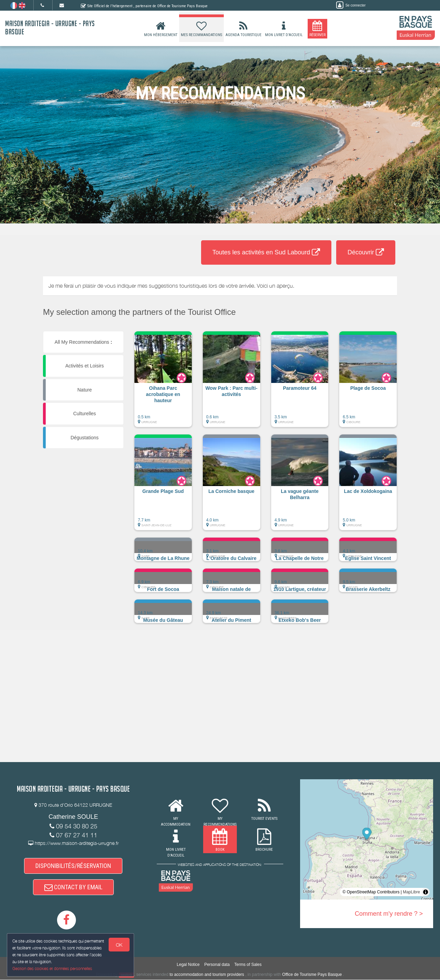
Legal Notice (188, 965)
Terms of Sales (248, 965)
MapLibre (411, 892)
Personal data (217, 965)
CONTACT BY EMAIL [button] (73, 887)
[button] (163, 383)
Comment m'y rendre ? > (389, 914)
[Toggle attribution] (426, 892)
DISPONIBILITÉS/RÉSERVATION (73, 866)
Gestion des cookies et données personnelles (52, 968)
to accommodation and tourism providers (207, 975)
